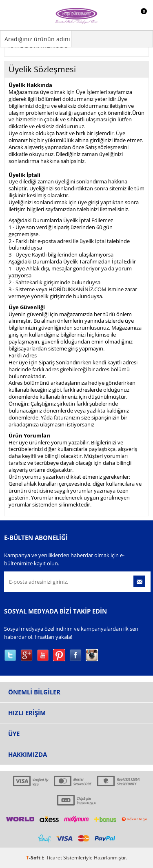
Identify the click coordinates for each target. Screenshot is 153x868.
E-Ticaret (52, 858)
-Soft (34, 858)
